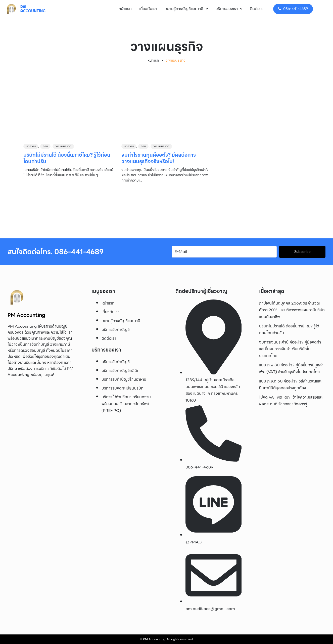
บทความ (31, 146)
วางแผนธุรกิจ (63, 146)
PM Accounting (33, 9)
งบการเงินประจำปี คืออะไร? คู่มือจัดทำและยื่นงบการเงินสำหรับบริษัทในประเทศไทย (290, 349)
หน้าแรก (153, 60)
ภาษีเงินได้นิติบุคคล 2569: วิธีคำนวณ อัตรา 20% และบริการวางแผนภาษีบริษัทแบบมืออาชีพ (292, 310)
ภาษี (45, 146)
